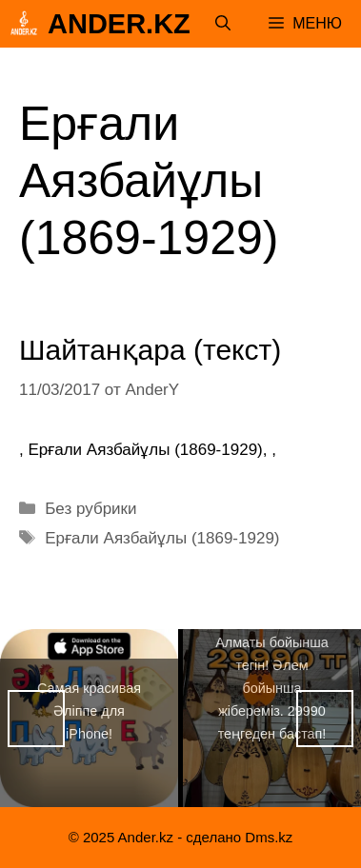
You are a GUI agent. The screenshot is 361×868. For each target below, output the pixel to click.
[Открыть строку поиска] (223, 24)
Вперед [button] (325, 719)
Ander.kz (119, 24)
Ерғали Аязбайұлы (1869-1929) (162, 538)
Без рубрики (90, 509)
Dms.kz (269, 837)
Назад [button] (36, 719)
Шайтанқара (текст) (150, 350)
